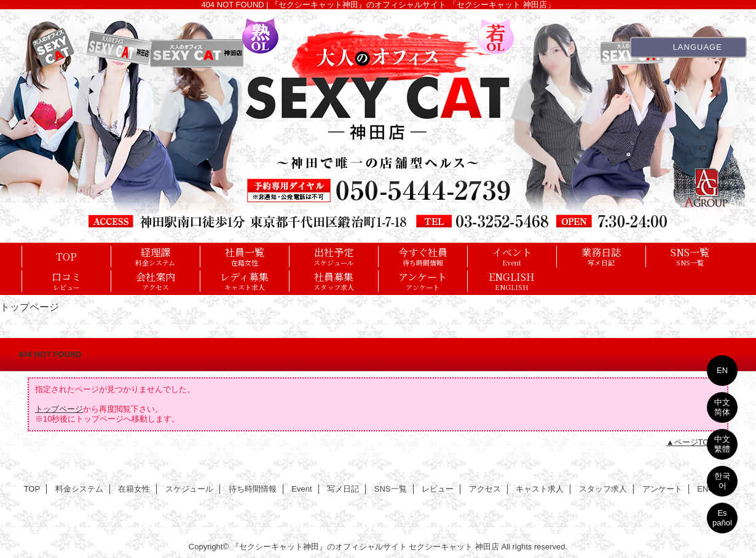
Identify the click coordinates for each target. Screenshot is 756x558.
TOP (66, 256)
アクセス (485, 489)
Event (301, 489)
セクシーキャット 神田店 (454, 547)
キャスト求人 (540, 489)
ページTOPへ (699, 442)
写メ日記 (343, 489)
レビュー (438, 489)
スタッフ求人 (603, 489)
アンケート (662, 489)
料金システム (79, 489)
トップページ (59, 409)
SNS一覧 (391, 489)
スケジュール (189, 489)
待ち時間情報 (253, 489)
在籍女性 (134, 489)
